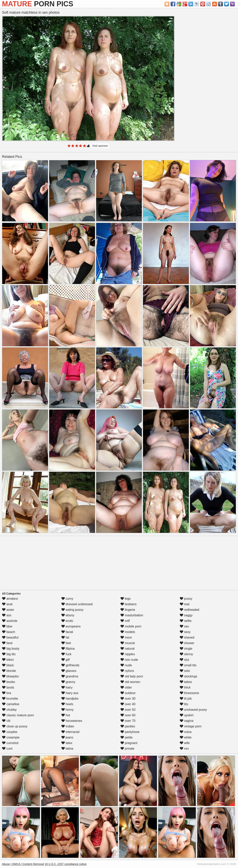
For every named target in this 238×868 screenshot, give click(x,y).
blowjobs (10, 676)
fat (65, 637)
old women (130, 682)
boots (8, 687)
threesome (189, 693)
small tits (188, 665)
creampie (11, 737)
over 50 (128, 710)
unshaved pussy (193, 710)
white (186, 737)
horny (67, 710)
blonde (9, 671)
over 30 (128, 699)
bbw (7, 626)
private (127, 749)
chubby (9, 710)
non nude (129, 660)
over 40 (128, 704)
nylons (127, 671)
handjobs (70, 699)
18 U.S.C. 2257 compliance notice (66, 864)
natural (127, 649)
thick (185, 687)
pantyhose (130, 732)
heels (67, 704)
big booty (11, 649)
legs (126, 599)
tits (184, 704)
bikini (8, 660)
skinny (186, 654)
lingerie (128, 610)
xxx (184, 749)
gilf (66, 660)
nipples (128, 654)
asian (8, 610)
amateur (10, 599)
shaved (187, 637)
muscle (128, 643)
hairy (67, 687)
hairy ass (70, 693)
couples (10, 732)
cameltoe (11, 704)
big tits (9, 654)
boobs (9, 682)
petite (127, 737)
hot (66, 715)
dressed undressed (77, 604)
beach (9, 632)
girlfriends (70, 665)
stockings (189, 676)
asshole (10, 621)
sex (184, 626)
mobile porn (131, 626)
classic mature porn (18, 715)
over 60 (128, 715)
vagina (187, 721)
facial (67, 632)
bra (7, 693)
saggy (186, 615)
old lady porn (132, 676)
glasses (69, 671)
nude (126, 665)
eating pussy (72, 610)
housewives (72, 721)
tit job (186, 699)
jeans (67, 737)
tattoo (186, 682)
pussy (186, 599)
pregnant (129, 743)
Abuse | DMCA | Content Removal (23, 864)
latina (67, 749)
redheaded (190, 610)
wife (185, 743)
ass (7, 615)
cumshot (10, 743)
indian (68, 726)
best (7, 643)
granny (68, 682)
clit (6, 721)
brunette (10, 699)
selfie (186, 621)
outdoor (128, 693)
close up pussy (15, 726)
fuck (66, 654)
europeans (71, 626)
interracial (70, 732)
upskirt (187, 715)
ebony (68, 615)
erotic (67, 621)
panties (128, 726)
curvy (67, 599)
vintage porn (191, 726)
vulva (186, 732)
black (8, 665)
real (185, 604)
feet (66, 643)
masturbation (132, 615)
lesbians (128, 604)
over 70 (128, 721)
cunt (7, 749)
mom (126, 637)
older (126, 687)
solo (185, 671)
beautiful (10, 637)
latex (67, 743)
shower (187, 643)
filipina (68, 649)
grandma (70, 676)
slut (184, 660)
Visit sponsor (100, 146)
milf (125, 621)
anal (7, 604)
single (186, 649)
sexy (185, 632)
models (128, 632)
